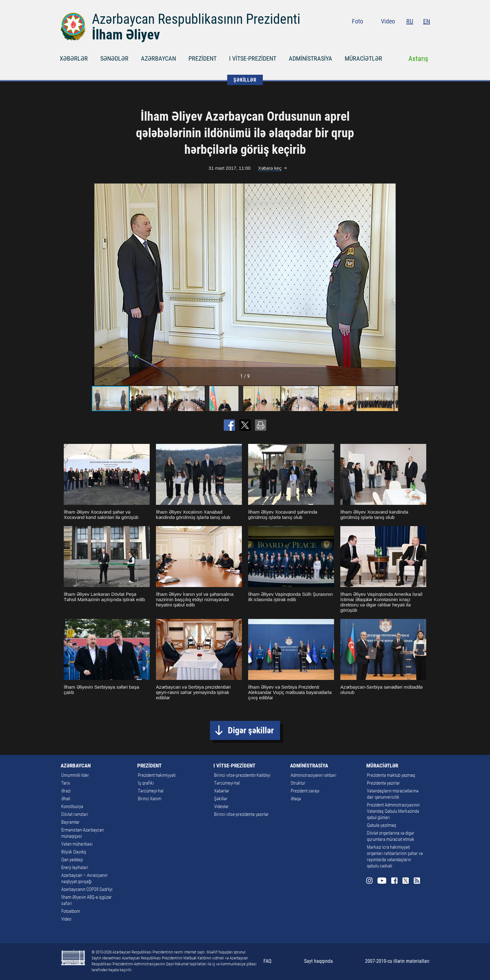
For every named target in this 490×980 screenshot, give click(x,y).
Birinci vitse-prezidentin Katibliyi (242, 775)
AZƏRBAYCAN (158, 58)
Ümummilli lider (75, 775)
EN (427, 21)
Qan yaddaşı (72, 860)
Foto (357, 21)
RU (410, 21)
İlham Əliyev (126, 35)
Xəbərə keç (270, 168)
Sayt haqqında (318, 961)
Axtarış (418, 59)
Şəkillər (221, 799)
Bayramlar (70, 822)
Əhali (66, 799)
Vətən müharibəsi (77, 844)
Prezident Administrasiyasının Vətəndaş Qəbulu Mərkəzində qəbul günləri (393, 811)
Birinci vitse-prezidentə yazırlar (241, 814)
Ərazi (66, 791)
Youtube (392, 34)
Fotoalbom (71, 911)
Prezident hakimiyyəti (157, 775)
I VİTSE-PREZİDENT (253, 58)
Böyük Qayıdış (74, 852)
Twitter (415, 34)
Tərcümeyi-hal (151, 791)
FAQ (267, 961)
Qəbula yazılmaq (381, 825)
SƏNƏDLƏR (114, 58)
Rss (426, 34)
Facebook (404, 34)
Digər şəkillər (251, 730)
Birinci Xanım (150, 799)
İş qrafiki (146, 783)
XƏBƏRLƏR (74, 58)
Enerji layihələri (75, 867)
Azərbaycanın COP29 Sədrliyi (87, 889)
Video (388, 21)
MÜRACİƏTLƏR (363, 58)
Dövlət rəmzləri (75, 814)
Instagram (379, 34)
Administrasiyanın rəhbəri (313, 775)
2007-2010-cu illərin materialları (397, 961)
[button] (392, 284)
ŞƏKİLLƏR (245, 80)
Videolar (221, 807)
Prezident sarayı (305, 791)
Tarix (66, 783)
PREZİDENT (202, 58)
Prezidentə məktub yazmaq (391, 775)
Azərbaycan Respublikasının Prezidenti (196, 19)
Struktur (298, 783)
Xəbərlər (222, 791)
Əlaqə (296, 799)
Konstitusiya (72, 807)
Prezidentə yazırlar (383, 783)
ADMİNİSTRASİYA (310, 58)
